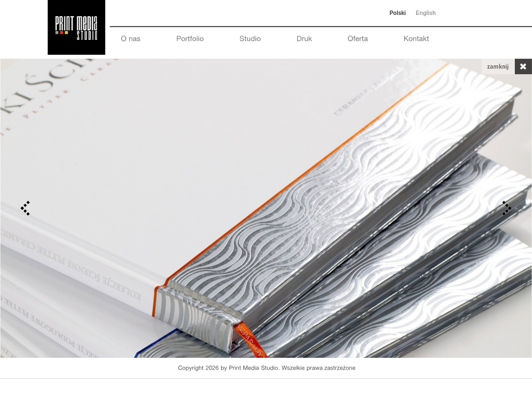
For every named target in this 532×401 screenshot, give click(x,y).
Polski (398, 13)
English (426, 13)
